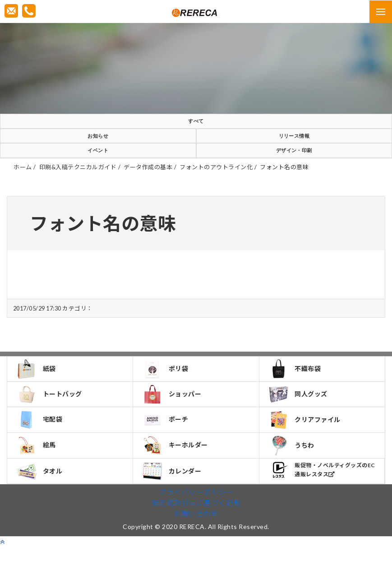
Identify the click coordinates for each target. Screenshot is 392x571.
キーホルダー (176, 465)
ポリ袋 (167, 383)
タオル (41, 494)
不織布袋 (296, 383)
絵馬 (37, 465)
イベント (98, 161)
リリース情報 (294, 142)
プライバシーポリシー (196, 516)
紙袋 (37, 383)
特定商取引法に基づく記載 (196, 527)
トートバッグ (51, 410)
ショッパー (173, 410)
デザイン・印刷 (294, 161)
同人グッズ (300, 410)
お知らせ (98, 142)
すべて (196, 123)
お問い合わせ (196, 537)
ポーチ (167, 438)
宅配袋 (41, 438)
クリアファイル (306, 438)
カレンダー (173, 494)
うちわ (293, 466)
